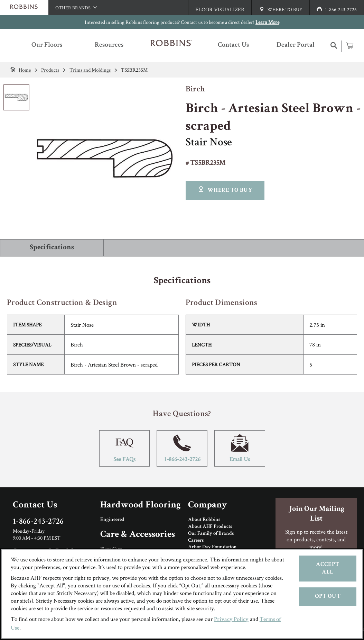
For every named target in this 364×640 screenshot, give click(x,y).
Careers (196, 541)
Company (207, 506)
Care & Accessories (138, 535)
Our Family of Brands (211, 534)
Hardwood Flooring (141, 506)
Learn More (267, 22)
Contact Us (35, 506)
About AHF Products (210, 527)
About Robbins (204, 520)
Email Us (240, 448)
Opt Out (328, 597)
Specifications (52, 248)
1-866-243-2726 (182, 448)
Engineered (112, 520)
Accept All (328, 569)
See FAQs (125, 448)
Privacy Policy (231, 620)
